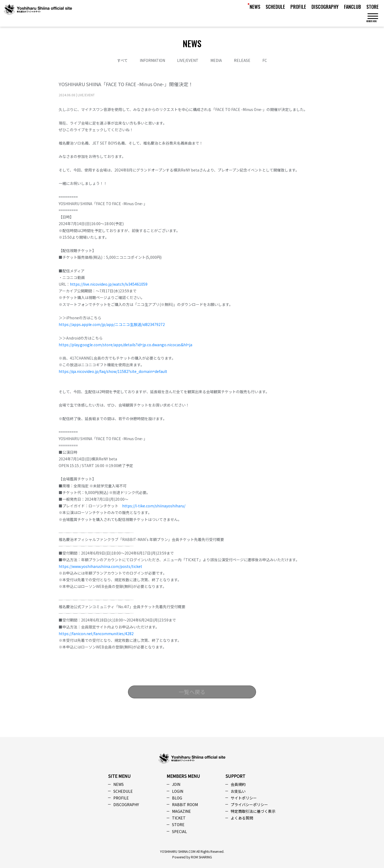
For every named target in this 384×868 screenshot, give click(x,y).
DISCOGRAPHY (325, 7)
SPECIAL (179, 831)
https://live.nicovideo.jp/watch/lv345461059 (109, 284)
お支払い (238, 791)
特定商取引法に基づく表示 (253, 811)
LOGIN (178, 791)
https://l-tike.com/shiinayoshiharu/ (154, 506)
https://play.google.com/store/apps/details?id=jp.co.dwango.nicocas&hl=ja (125, 345)
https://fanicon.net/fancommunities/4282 (96, 634)
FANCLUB (353, 7)
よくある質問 (242, 818)
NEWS (255, 7)
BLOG (177, 798)
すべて (122, 60)
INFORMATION (152, 60)
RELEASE (242, 60)
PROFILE (298, 7)
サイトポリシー (244, 798)
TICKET (179, 818)
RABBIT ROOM (185, 805)
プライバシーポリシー (249, 805)
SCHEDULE (275, 7)
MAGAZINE (181, 811)
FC (265, 60)
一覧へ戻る (192, 692)
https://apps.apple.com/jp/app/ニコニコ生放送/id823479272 (112, 324)
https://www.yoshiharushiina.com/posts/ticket (100, 566)
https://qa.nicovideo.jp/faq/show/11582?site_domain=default (113, 371)
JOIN (176, 784)
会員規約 (238, 784)
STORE (373, 7)
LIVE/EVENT (188, 60)
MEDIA (216, 60)
